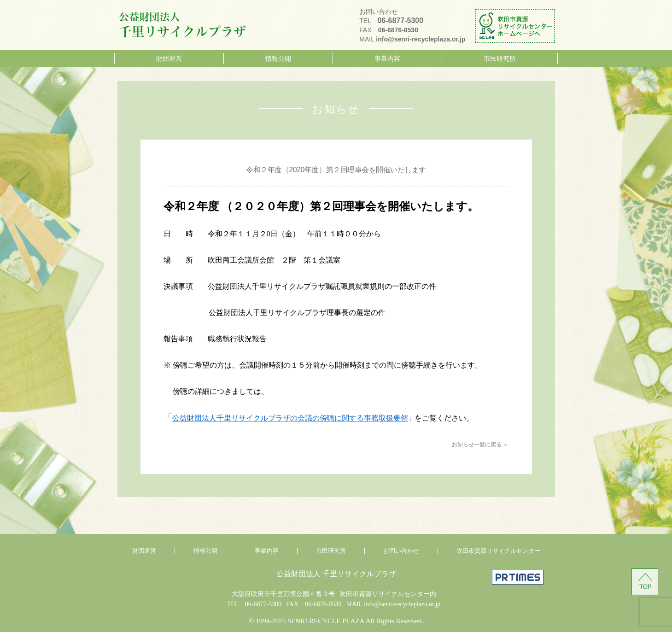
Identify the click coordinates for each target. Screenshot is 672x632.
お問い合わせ (401, 551)
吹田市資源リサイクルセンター (498, 551)
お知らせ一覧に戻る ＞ (480, 445)
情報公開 (278, 59)
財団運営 (169, 59)
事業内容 (387, 59)
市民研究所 (500, 59)
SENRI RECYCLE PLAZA (326, 621)
